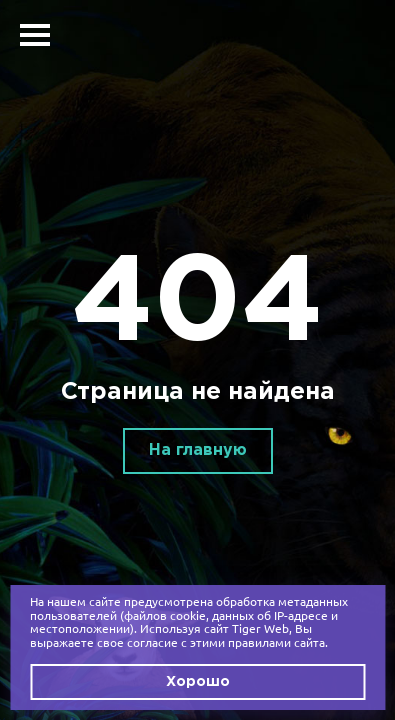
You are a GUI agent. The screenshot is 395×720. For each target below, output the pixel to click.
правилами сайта (276, 642)
